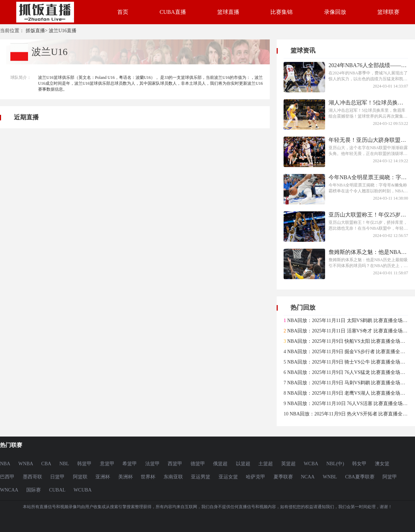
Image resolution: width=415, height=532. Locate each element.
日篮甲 (57, 477)
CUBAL (57, 490)
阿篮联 (80, 477)
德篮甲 (198, 464)
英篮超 (288, 464)
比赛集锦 (282, 12)
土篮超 (266, 464)
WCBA (311, 464)
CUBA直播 (173, 12)
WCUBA (83, 490)
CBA (46, 464)
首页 (123, 12)
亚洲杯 (103, 477)
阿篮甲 (390, 477)
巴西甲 (7, 477)
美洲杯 (126, 477)
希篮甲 (130, 464)
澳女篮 (382, 464)
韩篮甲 (84, 464)
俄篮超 (220, 464)
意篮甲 (107, 464)
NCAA (308, 477)
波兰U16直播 (63, 31)
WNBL (330, 477)
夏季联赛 (283, 477)
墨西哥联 (33, 477)
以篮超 (243, 464)
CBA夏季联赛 (360, 477)
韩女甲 (359, 464)
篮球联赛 (388, 12)
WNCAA (9, 490)
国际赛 (34, 490)
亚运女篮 (228, 477)
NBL (64, 464)
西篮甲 (175, 464)
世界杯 (148, 477)
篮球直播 (228, 12)
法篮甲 (153, 464)
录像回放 (335, 12)
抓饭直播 (35, 31)
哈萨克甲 (256, 477)
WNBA (26, 464)
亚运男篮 (201, 477)
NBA (5, 464)
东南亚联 (173, 477)
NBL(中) (335, 464)
